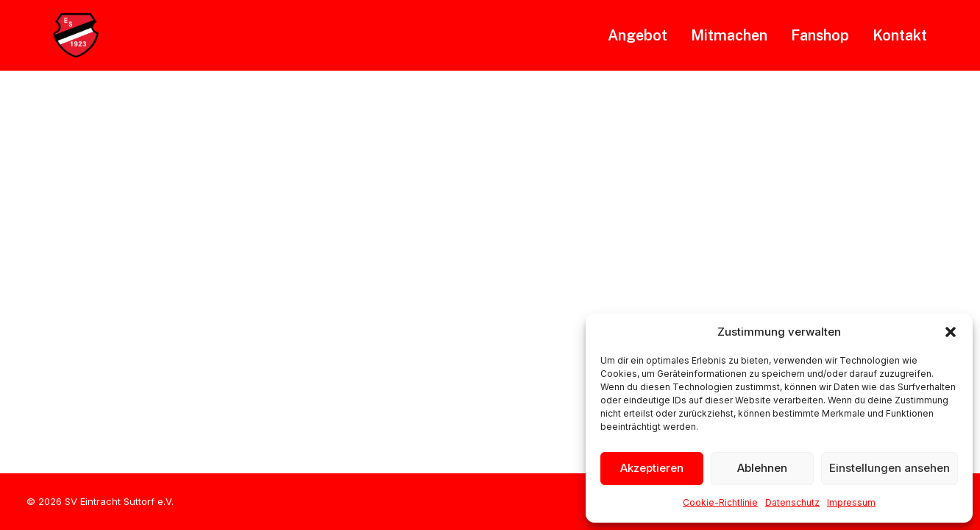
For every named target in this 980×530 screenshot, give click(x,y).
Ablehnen (762, 468)
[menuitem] (643, 35)
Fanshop (820, 35)
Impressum (851, 502)
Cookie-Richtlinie (720, 502)
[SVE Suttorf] (76, 35)
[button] (951, 332)
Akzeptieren (652, 468)
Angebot (638, 35)
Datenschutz (792, 502)
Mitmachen (729, 35)
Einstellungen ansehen (890, 468)
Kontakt (900, 35)
